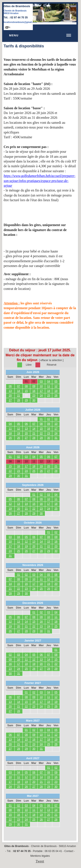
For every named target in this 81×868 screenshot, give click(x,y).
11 (48, 386)
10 (41, 386)
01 (41, 419)
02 (48, 419)
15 (26, 391)
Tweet (40, 861)
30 (34, 400)
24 (41, 395)
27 (10, 400)
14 (18, 391)
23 (34, 395)
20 (10, 395)
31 (56, 438)
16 (34, 391)
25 (48, 395)
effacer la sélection (51, 360)
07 (18, 386)
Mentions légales (40, 856)
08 (26, 386)
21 (18, 395)
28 (18, 400)
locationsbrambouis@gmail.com (20, 22)
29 (26, 400)
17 (41, 391)
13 (10, 391)
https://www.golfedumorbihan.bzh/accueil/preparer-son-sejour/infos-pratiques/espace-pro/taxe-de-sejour (40, 181)
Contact (69, 851)
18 (48, 391)
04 (48, 381)
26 (56, 395)
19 (56, 391)
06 (10, 386)
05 (56, 381)
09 (34, 386)
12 (56, 386)
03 (41, 381)
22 (26, 395)
